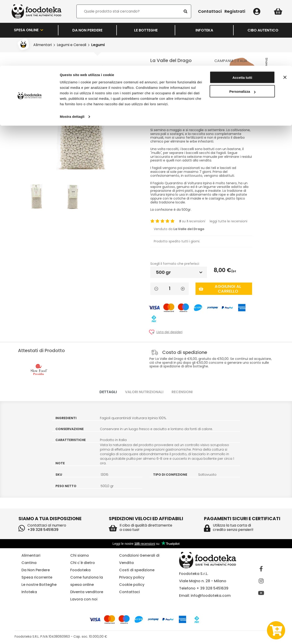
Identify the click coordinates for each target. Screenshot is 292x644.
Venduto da (179, 229)
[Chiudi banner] (285, 12)
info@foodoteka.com (211, 596)
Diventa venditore (87, 592)
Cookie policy (132, 585)
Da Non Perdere (36, 570)
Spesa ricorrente (37, 577)
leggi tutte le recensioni (228, 221)
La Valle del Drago (171, 60)
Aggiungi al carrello (220, 289)
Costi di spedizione (137, 570)
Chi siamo (80, 555)
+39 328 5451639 (43, 530)
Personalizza (242, 26)
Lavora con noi (84, 599)
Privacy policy (132, 577)
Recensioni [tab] (182, 392)
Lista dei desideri (169, 332)
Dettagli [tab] (108, 392)
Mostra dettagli (72, 51)
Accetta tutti (242, 12)
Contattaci (129, 592)
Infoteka (29, 592)
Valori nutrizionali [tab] (144, 392)
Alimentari (31, 555)
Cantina (29, 563)
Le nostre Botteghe (39, 585)
